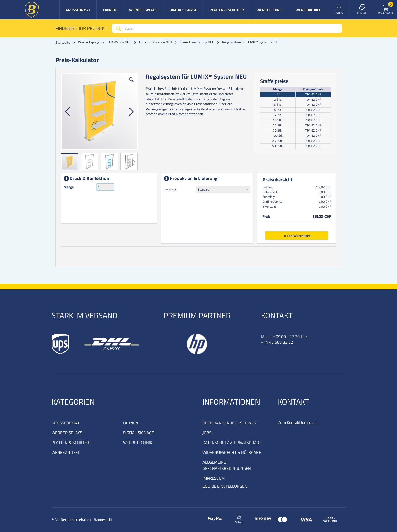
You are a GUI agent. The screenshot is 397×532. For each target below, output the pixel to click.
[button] (131, 84)
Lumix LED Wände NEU (155, 42)
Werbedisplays (89, 42)
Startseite (63, 42)
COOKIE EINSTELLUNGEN (225, 486)
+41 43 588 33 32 (277, 342)
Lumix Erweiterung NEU (197, 42)
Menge (69, 187)
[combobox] (227, 28)
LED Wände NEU (119, 42)
